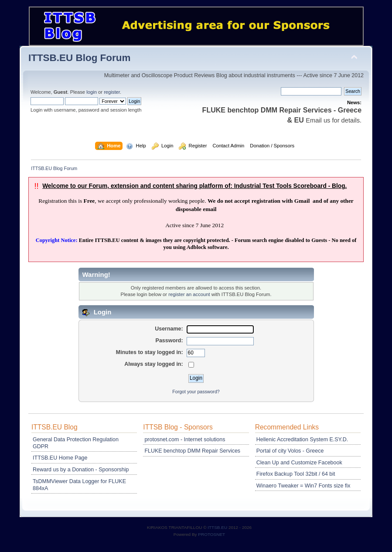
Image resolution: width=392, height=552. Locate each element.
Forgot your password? (196, 392)
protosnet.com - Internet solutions (185, 440)
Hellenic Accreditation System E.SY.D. (302, 440)
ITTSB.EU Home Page (60, 458)
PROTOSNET (211, 534)
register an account (189, 294)
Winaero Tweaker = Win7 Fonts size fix (303, 486)
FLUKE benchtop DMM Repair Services (192, 451)
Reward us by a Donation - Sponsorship (81, 470)
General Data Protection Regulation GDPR (76, 443)
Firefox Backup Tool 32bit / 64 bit (296, 474)
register (112, 92)
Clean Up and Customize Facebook (299, 463)
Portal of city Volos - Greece (290, 451)
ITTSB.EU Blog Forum (80, 58)
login (92, 92)
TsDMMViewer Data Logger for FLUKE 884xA (79, 485)
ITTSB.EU (218, 527)
